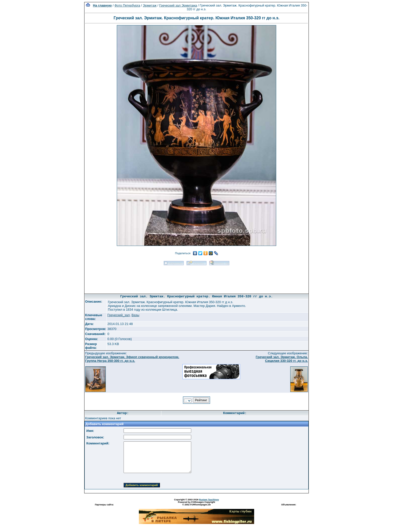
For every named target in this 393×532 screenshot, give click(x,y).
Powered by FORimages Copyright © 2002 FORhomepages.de (197, 503)
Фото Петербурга (127, 5)
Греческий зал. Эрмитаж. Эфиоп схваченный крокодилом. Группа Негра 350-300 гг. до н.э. (132, 359)
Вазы (135, 315)
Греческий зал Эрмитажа (178, 5)
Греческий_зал (118, 315)
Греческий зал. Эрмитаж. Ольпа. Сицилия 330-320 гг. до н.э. (282, 359)
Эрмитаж (150, 5)
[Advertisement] (197, 278)
